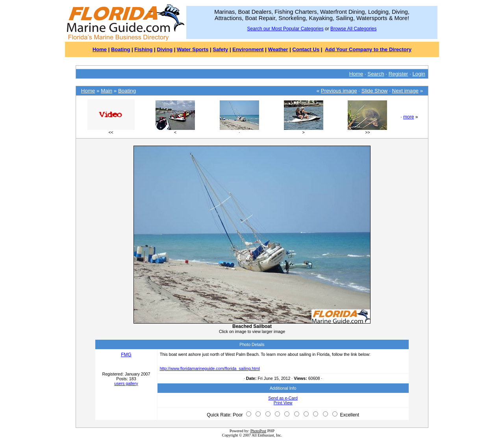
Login (419, 74)
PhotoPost (258, 431)
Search (376, 74)
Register (398, 74)
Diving (165, 49)
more (409, 117)
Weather (278, 49)
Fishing (143, 49)
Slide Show (375, 91)
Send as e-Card (283, 398)
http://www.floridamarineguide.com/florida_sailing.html (210, 368)
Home (100, 49)
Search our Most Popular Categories (285, 29)
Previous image (339, 91)
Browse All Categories (353, 29)
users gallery (126, 383)
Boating (120, 49)
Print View (283, 403)
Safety (220, 49)
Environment (248, 49)
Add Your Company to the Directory (368, 49)
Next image (405, 91)
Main (107, 91)
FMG (126, 355)
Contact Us (306, 49)
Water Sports (193, 49)
